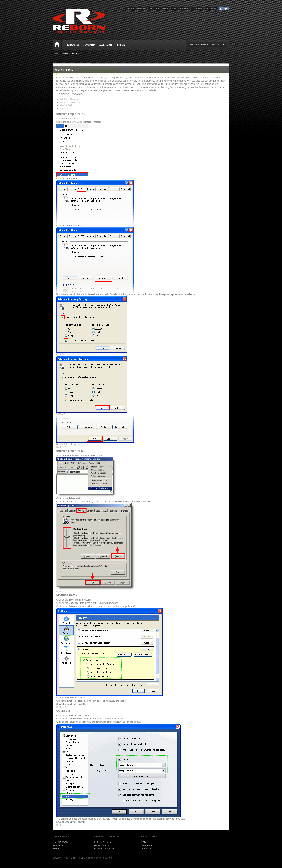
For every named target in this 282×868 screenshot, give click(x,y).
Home (57, 45)
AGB (143, 842)
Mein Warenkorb (180, 8)
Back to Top (62, 447)
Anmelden (211, 8)
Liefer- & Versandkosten (106, 842)
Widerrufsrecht (102, 845)
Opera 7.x (65, 109)
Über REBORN (61, 842)
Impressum (147, 849)
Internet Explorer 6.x (70, 102)
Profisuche (58, 845)
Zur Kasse (197, 8)
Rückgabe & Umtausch (106, 849)
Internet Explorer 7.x (70, 99)
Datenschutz (147, 845)
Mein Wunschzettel (159, 8)
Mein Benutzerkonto (136, 8)
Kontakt (57, 849)
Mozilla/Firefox (67, 105)
